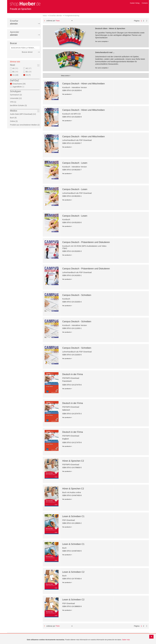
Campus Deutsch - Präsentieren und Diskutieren (86, 242)
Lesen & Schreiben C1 (73, 516)
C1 (16, 75)
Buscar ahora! (27, 52)
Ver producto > (67, 94)
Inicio (45, 16)
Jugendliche (19, 87)
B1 (16, 72)
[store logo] (25, 6)
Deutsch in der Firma (73, 374)
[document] (78, 640)
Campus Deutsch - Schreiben (77, 295)
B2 (29, 72)
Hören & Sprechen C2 (73, 461)
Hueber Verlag (135, 3)
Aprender (15, 33)
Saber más (126, 640)
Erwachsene (20, 84)
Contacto (145, 3)
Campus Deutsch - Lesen (75, 163)
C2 (29, 75)
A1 (16, 68)
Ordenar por (51, 21)
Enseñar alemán (56, 16)
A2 (29, 68)
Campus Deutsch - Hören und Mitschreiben (84, 84)
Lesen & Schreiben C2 (73, 572)
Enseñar (14, 22)
